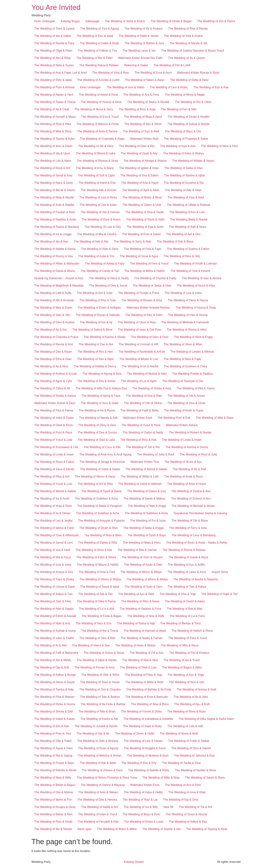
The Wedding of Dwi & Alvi (96, 344)
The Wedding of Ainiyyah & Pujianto (101, 521)
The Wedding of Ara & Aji (96, 322)
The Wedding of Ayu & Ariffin (186, 565)
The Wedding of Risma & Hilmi (187, 330)
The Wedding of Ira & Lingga (53, 234)
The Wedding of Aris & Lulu (187, 212)
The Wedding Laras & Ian (139, 51)
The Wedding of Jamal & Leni (54, 543)
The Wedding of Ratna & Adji (136, 623)
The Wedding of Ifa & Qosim (187, 58)
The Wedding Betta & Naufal (189, 219)
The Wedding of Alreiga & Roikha (145, 161)
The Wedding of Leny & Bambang (193, 535)
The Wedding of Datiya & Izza (146, 491)
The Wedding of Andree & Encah (56, 374)
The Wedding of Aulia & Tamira (97, 131)
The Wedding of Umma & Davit (54, 587)
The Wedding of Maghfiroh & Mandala (59, 286)
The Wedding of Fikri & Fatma (54, 410)
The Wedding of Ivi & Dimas (52, 513)
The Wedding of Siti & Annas (186, 396)
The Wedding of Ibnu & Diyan (53, 146)
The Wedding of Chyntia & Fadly (155, 278)
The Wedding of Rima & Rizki (186, 711)
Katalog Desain (134, 862)
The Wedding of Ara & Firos (141, 95)
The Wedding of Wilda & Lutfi (140, 477)
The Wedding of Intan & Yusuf (97, 814)
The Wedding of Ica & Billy (141, 807)
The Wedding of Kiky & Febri (144, 315)
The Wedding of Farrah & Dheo (141, 711)
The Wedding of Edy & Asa (211, 87)
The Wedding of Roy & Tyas (98, 300)
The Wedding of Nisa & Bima (150, 704)
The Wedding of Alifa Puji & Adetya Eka (101, 388)
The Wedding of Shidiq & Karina (55, 396)
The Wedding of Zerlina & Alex (191, 491)
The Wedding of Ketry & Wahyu (184, 153)
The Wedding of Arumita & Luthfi (98, 80)
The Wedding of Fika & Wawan (54, 697)
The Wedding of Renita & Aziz (54, 344)
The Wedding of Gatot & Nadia (100, 469)
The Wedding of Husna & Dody (196, 308)
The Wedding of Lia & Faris (187, 616)
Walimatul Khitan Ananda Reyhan (148, 308)
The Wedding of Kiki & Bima (175, 242)
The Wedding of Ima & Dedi (52, 550)
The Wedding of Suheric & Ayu (191, 499)
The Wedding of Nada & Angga (143, 528)
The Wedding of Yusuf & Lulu (53, 484)
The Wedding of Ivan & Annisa (202, 278)
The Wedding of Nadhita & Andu (55, 219)
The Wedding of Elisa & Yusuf (188, 638)
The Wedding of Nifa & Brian (97, 711)
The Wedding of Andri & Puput (184, 410)
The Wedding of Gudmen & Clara (185, 366)
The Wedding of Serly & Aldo (132, 242)
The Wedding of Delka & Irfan (184, 168)
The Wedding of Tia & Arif (195, 807)
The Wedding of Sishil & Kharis (125, 21)
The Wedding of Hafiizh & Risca (192, 631)
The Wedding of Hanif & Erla (97, 183)
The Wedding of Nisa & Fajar (182, 359)
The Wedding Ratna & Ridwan (99, 65)
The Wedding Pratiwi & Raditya (192, 374)
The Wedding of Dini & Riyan (53, 352)
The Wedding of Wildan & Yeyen (193, 161)
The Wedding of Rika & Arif (52, 477)
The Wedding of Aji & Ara (51, 330)
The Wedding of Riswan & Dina (142, 300)
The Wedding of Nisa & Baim (103, 535)
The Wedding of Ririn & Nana (140, 601)
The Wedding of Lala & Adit (185, 726)
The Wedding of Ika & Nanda (53, 829)
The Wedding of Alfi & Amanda (54, 300)
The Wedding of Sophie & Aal (161, 829)
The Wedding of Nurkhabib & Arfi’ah (142, 352)
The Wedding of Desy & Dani (97, 425)
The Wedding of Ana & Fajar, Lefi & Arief (61, 73)
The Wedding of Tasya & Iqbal (100, 587)
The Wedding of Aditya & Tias (54, 594)
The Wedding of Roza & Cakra (54, 462)
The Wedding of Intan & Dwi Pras (140, 330)
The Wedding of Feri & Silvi (179, 109)
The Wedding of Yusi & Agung (100, 29)
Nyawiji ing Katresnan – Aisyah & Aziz (59, 278)
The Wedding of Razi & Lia (140, 800)
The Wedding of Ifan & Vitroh (143, 124)
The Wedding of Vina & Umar (186, 403)
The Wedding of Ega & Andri (145, 227)
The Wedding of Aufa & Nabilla (54, 205)
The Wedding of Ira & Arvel (52, 499)
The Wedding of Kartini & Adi (99, 719)
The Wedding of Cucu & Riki (102, 447)
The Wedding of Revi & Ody (182, 256)
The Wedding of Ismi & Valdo (125, 87)
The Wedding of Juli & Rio (143, 447)
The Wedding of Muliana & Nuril (148, 756)
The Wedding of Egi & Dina (181, 800)
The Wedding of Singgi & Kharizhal (102, 462)
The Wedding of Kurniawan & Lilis (56, 447)
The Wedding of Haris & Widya (135, 645)
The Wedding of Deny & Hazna (188, 300)
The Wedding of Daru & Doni (150, 337)
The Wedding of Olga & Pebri (53, 51)
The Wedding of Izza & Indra (53, 565)
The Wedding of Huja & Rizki (53, 506)
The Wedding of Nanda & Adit (98, 418)
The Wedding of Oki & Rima (190, 521)
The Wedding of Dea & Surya (108, 286)
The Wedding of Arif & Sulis (95, 293)
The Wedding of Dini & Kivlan (96, 381)
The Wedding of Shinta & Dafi (54, 711)
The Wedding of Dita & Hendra (97, 800)
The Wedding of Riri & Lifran (193, 102)
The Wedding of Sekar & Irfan (152, 286)
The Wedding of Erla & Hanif (140, 183)
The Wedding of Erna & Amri (153, 73)
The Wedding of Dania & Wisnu (55, 271)
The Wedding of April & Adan (141, 190)
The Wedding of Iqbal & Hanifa (97, 660)
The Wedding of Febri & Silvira (96, 557)
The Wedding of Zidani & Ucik (142, 205)
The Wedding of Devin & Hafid (135, 734)
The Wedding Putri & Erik (174, 418)
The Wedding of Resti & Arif (52, 168)
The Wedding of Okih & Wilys (100, 675)
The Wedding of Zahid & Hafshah (140, 484)
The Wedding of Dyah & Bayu (147, 535)
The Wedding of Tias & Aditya (187, 587)
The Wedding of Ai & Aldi (50, 645)
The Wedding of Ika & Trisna (100, 631)
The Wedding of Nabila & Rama (55, 249)
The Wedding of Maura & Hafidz (98, 565)
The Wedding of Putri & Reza (53, 432)
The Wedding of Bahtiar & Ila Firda (149, 689)
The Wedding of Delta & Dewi (189, 80)
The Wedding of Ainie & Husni (187, 484)
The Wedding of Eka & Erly (139, 763)
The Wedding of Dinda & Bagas (171, 21)
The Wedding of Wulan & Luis (139, 359)
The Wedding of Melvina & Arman (100, 756)
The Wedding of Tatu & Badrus (100, 697)
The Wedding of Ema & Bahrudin (147, 697)
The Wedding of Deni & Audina (54, 322)
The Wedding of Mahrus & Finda (98, 124)
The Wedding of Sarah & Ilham (205, 778)
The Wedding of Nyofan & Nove (195, 770)
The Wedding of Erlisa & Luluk (144, 822)
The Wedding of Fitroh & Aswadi (55, 616)
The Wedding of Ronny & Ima (54, 256)
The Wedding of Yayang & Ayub (207, 829)
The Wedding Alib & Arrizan (98, 190)
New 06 (168, 807)
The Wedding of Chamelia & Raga (102, 139)
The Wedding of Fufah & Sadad (189, 741)
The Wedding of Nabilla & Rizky (149, 770)
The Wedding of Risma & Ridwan (184, 550)
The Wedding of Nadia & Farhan (142, 638)
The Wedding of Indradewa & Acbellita (148, 719)
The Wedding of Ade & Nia (91, 242)
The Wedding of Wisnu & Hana (95, 477)
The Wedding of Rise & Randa (188, 29)
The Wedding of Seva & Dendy (54, 469)
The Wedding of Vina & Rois (111, 73)
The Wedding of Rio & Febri (94, 58)
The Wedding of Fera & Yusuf (149, 264)
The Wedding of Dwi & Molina (54, 792)
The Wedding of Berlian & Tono (180, 623)
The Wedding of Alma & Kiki (94, 550)
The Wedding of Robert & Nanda (190, 432)
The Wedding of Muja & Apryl (143, 117)
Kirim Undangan (45, 21)
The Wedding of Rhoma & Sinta (97, 161)
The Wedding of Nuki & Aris (52, 623)
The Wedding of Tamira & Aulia (54, 139)
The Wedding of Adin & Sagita (54, 609)
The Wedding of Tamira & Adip (54, 689)
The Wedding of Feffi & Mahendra (56, 653)
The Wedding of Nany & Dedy (54, 183)
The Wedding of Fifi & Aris (147, 653)
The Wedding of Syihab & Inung (55, 631)
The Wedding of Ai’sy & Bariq (95, 168)
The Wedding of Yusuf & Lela (53, 440)
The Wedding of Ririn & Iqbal (53, 80)
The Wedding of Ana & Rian (144, 396)
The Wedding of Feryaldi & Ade (98, 822)
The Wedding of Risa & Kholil (53, 822)
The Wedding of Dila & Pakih (53, 741)
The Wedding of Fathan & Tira (97, 51)
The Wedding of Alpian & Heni (54, 95)
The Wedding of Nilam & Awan (145, 80)
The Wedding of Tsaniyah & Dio (183, 381)
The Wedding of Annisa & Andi (196, 689)
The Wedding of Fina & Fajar (143, 249)
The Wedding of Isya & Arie (178, 146)
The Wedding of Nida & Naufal (54, 197)
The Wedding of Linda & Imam (182, 440)
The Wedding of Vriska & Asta (152, 388)
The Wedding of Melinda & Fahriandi (185, 322)
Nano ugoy (84, 829)
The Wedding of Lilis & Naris (53, 161)
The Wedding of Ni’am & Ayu (183, 462)
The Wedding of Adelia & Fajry (105, 264)
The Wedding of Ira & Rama (97, 410)
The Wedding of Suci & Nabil (100, 403)
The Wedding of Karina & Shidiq (104, 337)
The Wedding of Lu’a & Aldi (97, 609)
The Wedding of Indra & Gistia (54, 418)
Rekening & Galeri (136, 65)
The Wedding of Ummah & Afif (138, 344)
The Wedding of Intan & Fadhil (54, 638)
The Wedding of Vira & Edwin (139, 175)
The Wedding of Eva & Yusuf (100, 117)
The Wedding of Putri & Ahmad (54, 87)
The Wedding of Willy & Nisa (161, 778)
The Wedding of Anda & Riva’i (184, 477)
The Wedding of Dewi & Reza (54, 425)
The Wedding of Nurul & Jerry (94, 109)
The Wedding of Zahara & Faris (102, 770)
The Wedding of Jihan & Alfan (183, 344)
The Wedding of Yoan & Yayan (100, 682)
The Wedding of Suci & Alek (141, 131)
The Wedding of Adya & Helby (143, 792)
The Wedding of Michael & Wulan (193, 506)
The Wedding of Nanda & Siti (188, 43)
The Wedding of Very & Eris (94, 623)
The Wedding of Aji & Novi (51, 366)
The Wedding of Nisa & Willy (53, 778)
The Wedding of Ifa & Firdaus (144, 29)
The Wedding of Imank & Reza (188, 557)
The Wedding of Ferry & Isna (188, 528)
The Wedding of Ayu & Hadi (136, 594)
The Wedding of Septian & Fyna (140, 609)
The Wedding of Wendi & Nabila (146, 469)
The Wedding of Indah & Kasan (55, 719)
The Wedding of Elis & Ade (52, 726)
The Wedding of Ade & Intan (183, 190)
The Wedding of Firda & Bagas (102, 616)
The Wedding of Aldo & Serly (100, 249)
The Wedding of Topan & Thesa (55, 102)
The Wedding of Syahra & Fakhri (188, 249)
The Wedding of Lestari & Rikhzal (192, 352)
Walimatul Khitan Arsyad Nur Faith (140, 58)
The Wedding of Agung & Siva (102, 374)
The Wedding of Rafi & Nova (187, 227)
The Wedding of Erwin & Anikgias (99, 308)
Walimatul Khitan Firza (145, 785)
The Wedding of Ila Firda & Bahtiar (103, 704)
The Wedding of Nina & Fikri (219, 146)
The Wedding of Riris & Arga (137, 109)
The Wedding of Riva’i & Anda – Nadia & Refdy (197, 543)
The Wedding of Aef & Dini (183, 234)
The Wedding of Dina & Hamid (191, 748)
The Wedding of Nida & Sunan (54, 65)
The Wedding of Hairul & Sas (91, 645)
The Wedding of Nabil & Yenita (139, 36)
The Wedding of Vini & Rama (216, 21)
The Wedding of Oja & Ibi (93, 734)
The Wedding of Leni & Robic (169, 87)
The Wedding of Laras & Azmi (187, 572)
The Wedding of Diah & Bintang (98, 741)
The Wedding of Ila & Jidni (191, 697)
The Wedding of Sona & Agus (139, 256)
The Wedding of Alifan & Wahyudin (57, 264)
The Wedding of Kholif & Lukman (195, 264)
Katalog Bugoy (70, 21)
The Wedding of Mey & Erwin (53, 308)
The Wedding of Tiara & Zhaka (54, 579)
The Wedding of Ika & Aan (51, 242)
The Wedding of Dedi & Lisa (138, 667)
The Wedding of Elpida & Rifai (98, 543)
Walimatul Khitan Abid (144, 139)
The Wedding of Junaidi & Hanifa (96, 726)
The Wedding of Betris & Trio (53, 800)
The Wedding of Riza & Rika (53, 124)
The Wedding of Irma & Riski (187, 792)
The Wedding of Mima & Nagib (185, 95)
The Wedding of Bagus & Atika (182, 667)
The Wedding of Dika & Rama (96, 601)
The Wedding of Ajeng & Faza (101, 396)
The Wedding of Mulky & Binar (142, 197)
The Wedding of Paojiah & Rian (55, 212)
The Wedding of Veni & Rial (97, 638)
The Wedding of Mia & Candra (97, 234)
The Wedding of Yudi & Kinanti (190, 271)
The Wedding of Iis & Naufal (140, 366)
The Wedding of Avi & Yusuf (181, 660)
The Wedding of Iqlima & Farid (54, 528)
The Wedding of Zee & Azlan (98, 205)
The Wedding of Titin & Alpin (95, 359)
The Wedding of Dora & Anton (101, 219)
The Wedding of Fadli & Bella (139, 410)
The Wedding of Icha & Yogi (178, 594)
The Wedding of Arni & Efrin (183, 785)
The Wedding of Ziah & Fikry (53, 601)
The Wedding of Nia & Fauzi (53, 557)
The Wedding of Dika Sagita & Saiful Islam (206, 719)
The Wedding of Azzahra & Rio (184, 183)
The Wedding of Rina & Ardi (138, 440)
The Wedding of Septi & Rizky (142, 726)
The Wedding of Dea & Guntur (97, 432)
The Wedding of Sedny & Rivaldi (148, 102)
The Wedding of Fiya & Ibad (186, 197)
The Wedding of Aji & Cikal (52, 109)
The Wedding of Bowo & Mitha (117, 829)
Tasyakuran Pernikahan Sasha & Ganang (200, 513)
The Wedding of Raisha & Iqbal (184, 175)
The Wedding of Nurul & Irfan (196, 286)
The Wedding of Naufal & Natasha (195, 579)
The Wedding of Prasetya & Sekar (186, 139)
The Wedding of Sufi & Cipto (96, 175)
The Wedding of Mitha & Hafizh (145, 271)
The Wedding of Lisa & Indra (183, 293)
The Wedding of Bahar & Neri (53, 814)
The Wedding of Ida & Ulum (52, 153)
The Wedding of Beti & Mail (185, 609)
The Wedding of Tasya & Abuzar (187, 814)
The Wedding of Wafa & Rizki (144, 682)
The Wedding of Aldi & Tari (95, 594)
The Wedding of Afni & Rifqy (53, 58)
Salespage (92, 21)
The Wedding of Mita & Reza (180, 645)
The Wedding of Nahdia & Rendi (55, 770)
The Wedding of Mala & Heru (142, 543)
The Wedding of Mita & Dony (53, 131)
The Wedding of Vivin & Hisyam (142, 557)
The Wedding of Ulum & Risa (137, 322)
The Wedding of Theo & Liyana (54, 29)
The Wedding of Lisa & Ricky (98, 197)
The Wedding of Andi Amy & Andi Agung (105, 454)
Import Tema (220, 572)
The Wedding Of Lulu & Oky (103, 227)
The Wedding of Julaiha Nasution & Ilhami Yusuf (193, 51)
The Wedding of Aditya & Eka (188, 822)
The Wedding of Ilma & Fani (97, 572)
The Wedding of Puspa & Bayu (54, 763)
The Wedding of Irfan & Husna (188, 315)
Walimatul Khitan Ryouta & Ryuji (198, 73)
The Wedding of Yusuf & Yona (141, 425)
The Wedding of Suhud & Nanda (188, 124)
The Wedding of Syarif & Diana (102, 491)
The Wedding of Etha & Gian (53, 359)
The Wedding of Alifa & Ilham (215, 418)
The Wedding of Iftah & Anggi (147, 506)
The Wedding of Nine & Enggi (193, 337)
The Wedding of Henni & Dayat (54, 682)
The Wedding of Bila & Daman (137, 550)
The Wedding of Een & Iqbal (95, 36)
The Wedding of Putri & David (141, 234)
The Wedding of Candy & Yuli (100, 271)
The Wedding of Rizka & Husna (55, 704)
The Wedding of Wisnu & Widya (141, 572)
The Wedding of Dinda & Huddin (188, 117)
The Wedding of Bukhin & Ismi (144, 43)
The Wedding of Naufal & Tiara (54, 43)
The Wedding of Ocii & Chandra (100, 689)
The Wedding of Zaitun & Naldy (143, 432)
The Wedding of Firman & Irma (94, 667)
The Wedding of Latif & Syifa (53, 293)
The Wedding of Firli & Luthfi (172, 65)
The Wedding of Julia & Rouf (156, 454)
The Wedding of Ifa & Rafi (189, 469)
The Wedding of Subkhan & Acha (96, 499)
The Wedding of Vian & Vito (52, 315)
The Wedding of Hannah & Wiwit (145, 631)
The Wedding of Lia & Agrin (139, 381)
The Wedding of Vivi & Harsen (100, 212)
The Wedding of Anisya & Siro (54, 572)
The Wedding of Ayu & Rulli (192, 704)
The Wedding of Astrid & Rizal (98, 95)
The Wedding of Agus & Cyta (53, 381)
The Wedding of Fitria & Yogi (144, 675)
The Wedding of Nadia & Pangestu (100, 506)
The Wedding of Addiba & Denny (95, 366)
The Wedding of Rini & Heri (95, 352)
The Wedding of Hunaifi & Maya (55, 117)
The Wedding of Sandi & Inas (53, 175)
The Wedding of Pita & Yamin (196, 388)
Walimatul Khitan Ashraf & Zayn (55, 403)
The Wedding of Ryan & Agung (98, 748)
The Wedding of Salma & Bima (92, 330)
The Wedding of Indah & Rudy (99, 43)
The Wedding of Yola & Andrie (183, 36)
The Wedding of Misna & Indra (96, 153)
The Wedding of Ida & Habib (53, 36)
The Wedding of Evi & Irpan (148, 521)
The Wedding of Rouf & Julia (198, 454)
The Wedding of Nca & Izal (186, 682)
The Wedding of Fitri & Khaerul (189, 653)
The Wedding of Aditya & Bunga (55, 675)
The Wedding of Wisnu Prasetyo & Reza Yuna (107, 778)
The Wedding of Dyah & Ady (139, 153)
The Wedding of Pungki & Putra (138, 293)
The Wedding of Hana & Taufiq (109, 278)
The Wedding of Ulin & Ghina (143, 403)
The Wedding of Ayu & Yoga (186, 675)
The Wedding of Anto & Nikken (98, 792)
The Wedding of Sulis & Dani (143, 587)
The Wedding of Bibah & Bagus (55, 785)
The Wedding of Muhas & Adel (147, 374)
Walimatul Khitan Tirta (145, 462)
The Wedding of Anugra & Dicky (55, 807)
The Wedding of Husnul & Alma (101, 102)
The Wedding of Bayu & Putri (141, 814)
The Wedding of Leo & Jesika (53, 521)
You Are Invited (56, 7)
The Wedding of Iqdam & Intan (139, 168)
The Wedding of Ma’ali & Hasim (55, 190)
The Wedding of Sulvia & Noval (104, 653)
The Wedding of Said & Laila (96, 440)
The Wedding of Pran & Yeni (53, 734)
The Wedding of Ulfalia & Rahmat (188, 205)
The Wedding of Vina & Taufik (145, 212)
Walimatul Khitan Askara (182, 425)
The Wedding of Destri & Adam (185, 601)
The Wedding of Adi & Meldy (53, 660)
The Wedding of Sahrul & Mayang (103, 785)
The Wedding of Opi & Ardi (52, 667)
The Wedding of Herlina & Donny (187, 447)
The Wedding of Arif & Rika (95, 484)
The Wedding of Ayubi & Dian (143, 565)
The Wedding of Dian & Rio (137, 146)
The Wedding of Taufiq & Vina (181, 763)
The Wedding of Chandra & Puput (56, 337)
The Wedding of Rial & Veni (140, 660)
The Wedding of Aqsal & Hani (53, 748)
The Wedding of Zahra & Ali (52, 388)
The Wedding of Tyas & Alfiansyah (57, 535)
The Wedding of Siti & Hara (96, 146)
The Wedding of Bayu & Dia (183, 131)
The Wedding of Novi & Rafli (146, 616)
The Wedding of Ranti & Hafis (145, 219)
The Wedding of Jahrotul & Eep (194, 756)
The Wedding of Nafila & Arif (100, 807)
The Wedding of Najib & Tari (219, 594)
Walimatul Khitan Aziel (138, 418)
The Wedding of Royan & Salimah (98, 315)
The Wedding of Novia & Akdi (179, 734)
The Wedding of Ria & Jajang (53, 756)
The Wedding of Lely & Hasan (143, 741)
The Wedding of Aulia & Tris (96, 256)
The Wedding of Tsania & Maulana (57, 227)
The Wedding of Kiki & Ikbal (98, 763)
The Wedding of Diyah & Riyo (98, 528)
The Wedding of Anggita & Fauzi (145, 748)
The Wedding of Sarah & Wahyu (144, 499)
